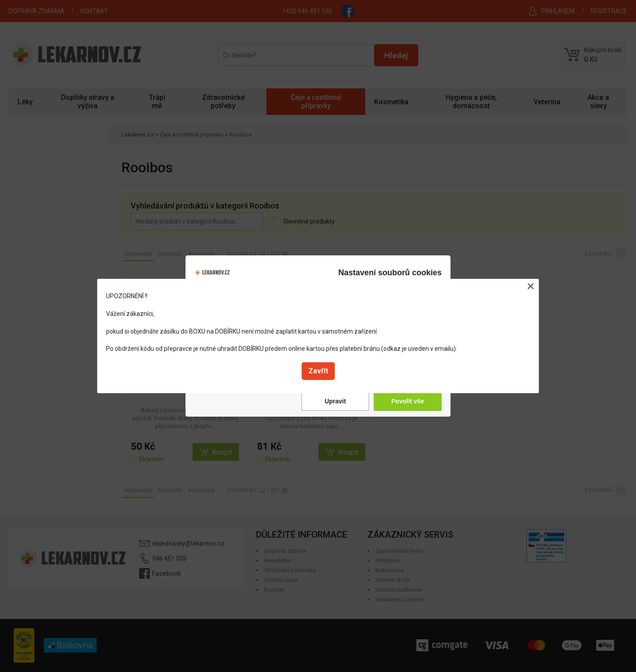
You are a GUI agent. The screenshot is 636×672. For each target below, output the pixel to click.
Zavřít (318, 371)
